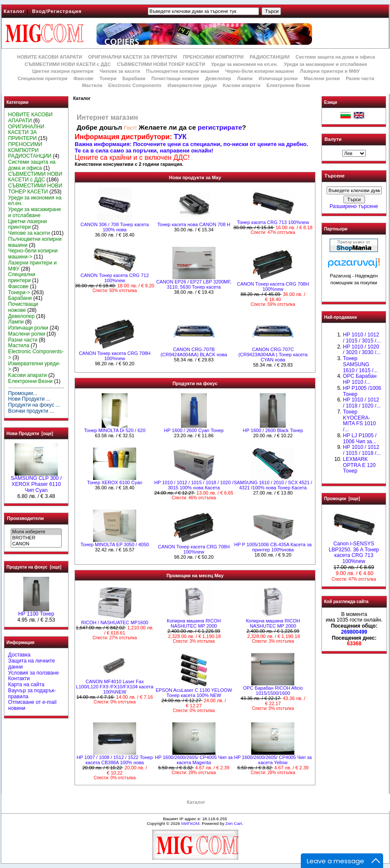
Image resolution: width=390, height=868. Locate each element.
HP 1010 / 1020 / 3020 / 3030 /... (362, 350)
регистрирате (220, 127)
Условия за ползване (34, 673)
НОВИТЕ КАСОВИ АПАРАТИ (49, 57)
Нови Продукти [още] (30, 434)
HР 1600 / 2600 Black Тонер (273, 430)
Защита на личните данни (32, 664)
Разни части (360, 78)
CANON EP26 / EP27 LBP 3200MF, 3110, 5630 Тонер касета (194, 284)
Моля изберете (36, 532)
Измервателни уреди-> (34, 367)
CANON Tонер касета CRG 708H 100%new (273, 286)
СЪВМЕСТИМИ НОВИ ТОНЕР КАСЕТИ (161, 64)
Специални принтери (43, 78)
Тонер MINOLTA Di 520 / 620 (115, 430)
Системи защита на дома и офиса (335, 57)
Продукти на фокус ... (34, 405)
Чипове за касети (120, 71)
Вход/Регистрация (57, 11)
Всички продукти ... (31, 411)
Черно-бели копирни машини (260, 71)
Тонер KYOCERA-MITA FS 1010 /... (359, 421)
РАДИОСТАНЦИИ (269, 57)
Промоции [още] (342, 499)
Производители (25, 518)
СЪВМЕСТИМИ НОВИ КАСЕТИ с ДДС (68, 64)
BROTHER (36, 538)
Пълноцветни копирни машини (183, 71)
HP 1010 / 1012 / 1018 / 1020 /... (362, 403)
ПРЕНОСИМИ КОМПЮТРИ (213, 57)
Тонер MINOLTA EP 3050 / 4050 (115, 544)
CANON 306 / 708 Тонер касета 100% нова (115, 227)
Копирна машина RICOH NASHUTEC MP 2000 (194, 623)
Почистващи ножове (175, 78)
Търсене (334, 176)
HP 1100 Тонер (36, 612)
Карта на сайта (26, 684)
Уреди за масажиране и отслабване (326, 64)
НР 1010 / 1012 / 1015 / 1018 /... (362, 450)
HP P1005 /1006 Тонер (362, 391)
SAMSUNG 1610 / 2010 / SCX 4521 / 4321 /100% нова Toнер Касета (273, 485)
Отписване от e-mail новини (32, 705)
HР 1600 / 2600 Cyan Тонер (194, 430)
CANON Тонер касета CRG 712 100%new (115, 278)
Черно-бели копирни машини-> (33, 254)
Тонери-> (19, 292)
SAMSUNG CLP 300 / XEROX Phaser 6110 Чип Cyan (36, 482)
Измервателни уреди (192, 85)
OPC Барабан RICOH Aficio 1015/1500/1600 (273, 691)
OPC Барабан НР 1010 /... (360, 379)
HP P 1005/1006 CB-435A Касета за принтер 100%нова (273, 547)
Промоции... (23, 393)
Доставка (19, 655)
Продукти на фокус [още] (34, 567)
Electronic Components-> (36, 355)
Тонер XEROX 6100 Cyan (115, 482)
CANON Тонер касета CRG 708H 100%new (115, 356)
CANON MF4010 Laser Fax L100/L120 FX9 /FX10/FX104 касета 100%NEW (115, 687)
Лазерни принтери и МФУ (330, 71)
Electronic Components (135, 85)
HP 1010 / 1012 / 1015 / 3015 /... (362, 338)
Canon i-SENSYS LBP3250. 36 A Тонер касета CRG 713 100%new (354, 550)
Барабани (134, 78)
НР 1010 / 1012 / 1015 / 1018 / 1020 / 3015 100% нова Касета (194, 485)
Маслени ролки (322, 78)
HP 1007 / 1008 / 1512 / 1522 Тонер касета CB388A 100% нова (115, 760)
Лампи (245, 78)
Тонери (108, 78)
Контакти (19, 678)
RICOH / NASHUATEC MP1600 (115, 622)
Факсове (83, 78)
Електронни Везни (288, 85)
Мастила (92, 85)
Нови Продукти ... (29, 399)
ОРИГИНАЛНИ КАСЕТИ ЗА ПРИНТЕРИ (133, 57)
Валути (333, 139)
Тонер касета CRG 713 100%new (273, 222)
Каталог (15, 11)
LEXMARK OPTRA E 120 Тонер (359, 465)
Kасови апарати (242, 85)
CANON (36, 544)
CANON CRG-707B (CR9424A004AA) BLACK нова (194, 352)
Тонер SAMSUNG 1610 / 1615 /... (360, 364)
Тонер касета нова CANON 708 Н (194, 224)
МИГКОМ (190, 823)
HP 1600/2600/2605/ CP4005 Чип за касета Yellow (273, 760)
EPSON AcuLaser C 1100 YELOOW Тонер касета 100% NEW (194, 693)
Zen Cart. (234, 823)
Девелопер (218, 78)
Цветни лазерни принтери (63, 71)
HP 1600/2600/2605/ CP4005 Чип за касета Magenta (194, 760)
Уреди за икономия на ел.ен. (245, 64)
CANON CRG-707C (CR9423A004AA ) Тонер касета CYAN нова (273, 355)
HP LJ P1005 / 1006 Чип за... (360, 439)
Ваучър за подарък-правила (32, 694)
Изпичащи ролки (278, 78)
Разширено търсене (354, 206)
